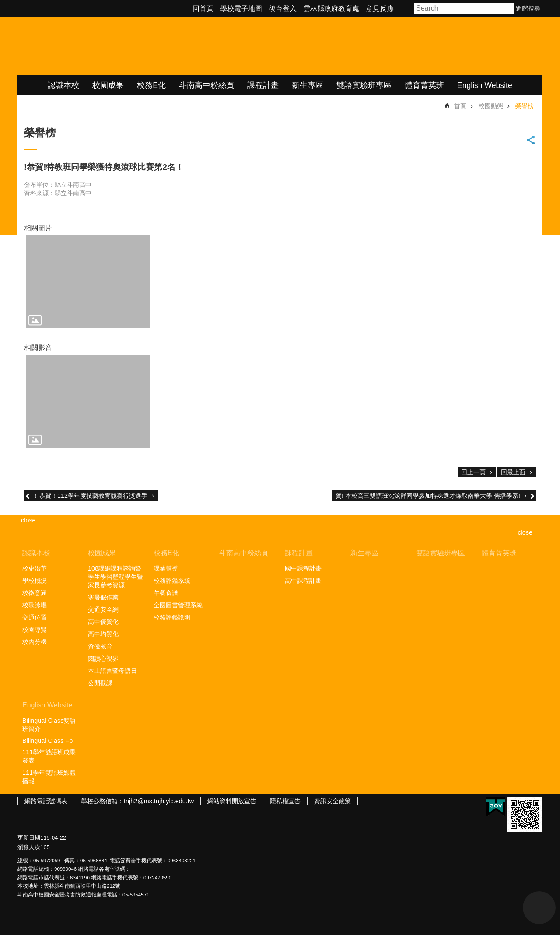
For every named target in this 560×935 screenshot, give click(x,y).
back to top (539, 908)
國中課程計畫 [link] (303, 568)
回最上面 (513, 472)
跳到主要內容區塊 (5, 5)
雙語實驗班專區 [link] (364, 85)
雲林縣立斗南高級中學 (110, 46)
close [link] (28, 520)
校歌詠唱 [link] (35, 605)
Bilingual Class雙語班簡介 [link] (49, 725)
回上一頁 (473, 472)
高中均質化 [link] (103, 634)
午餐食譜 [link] (166, 593)
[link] (88, 282)
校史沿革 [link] (35, 568)
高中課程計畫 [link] (303, 581)
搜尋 (507, 8)
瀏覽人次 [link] (29, 847)
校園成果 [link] (108, 85)
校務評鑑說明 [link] (172, 617)
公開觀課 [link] (100, 683)
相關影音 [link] (38, 348)
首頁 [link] (460, 106)
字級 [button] (405, 8)
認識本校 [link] (63, 85)
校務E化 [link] (151, 85)
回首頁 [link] (203, 9)
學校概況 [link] (35, 581)
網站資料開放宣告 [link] (232, 801)
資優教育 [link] (100, 646)
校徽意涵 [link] (35, 593)
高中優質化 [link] (103, 622)
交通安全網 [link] (103, 609)
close (525, 532)
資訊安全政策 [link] (332, 801)
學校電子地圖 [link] (241, 9)
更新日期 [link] (29, 838)
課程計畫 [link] (263, 85)
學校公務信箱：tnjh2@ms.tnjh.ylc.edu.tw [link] (137, 801)
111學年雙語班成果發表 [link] (49, 756)
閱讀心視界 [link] (103, 658)
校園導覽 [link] (35, 630)
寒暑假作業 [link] (103, 597)
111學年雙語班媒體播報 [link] (49, 777)
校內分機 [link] (35, 642)
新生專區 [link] (308, 85)
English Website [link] (485, 85)
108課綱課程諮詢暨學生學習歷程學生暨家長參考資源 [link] (115, 577)
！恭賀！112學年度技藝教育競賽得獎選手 (90, 496)
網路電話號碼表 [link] (46, 801)
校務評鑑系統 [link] (172, 581)
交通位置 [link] (35, 617)
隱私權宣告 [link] (285, 801)
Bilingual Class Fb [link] (47, 741)
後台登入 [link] (283, 9)
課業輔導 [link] (166, 568)
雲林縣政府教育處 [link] (331, 9)
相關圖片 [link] (38, 228)
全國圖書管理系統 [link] (178, 605)
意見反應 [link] (380, 9)
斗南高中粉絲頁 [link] (206, 85)
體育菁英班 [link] (424, 85)
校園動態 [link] (491, 106)
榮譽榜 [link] (525, 106)
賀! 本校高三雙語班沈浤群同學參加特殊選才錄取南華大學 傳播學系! (428, 496)
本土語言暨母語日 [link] (112, 671)
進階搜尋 (528, 8)
